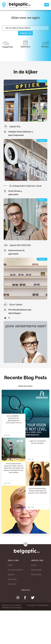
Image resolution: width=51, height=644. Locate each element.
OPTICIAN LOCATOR (15, 571)
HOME (10, 566)
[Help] (25, 33)
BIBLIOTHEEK (36, 571)
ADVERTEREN (36, 576)
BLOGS (34, 566)
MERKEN (11, 576)
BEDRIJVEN (12, 580)
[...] (25, 28)
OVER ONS (12, 585)
